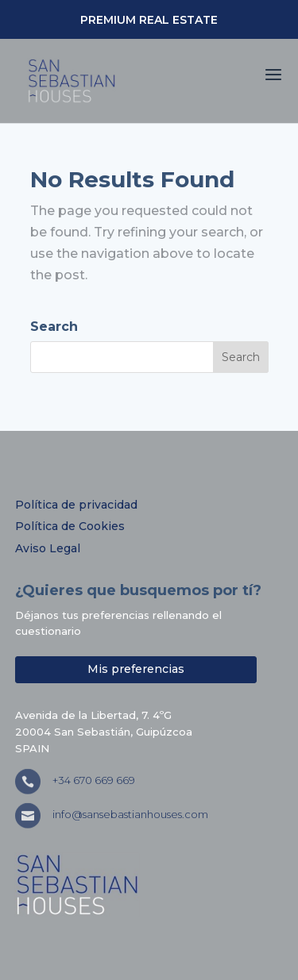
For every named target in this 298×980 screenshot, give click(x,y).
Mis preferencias (136, 669)
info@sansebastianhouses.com (130, 814)
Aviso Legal (48, 548)
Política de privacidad (76, 505)
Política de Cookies (70, 526)
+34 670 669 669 (94, 780)
